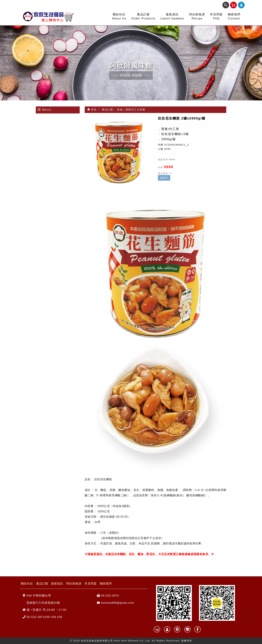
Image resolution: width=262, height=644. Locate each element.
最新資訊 (57, 584)
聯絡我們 (106, 584)
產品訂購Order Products (143, 16)
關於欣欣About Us (119, 16)
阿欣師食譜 (74, 584)
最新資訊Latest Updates (172, 16)
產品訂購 (42, 584)
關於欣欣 (27, 584)
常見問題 (91, 584)
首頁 (92, 110)
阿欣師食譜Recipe (197, 16)
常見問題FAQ (216, 16)
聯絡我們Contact (234, 16)
